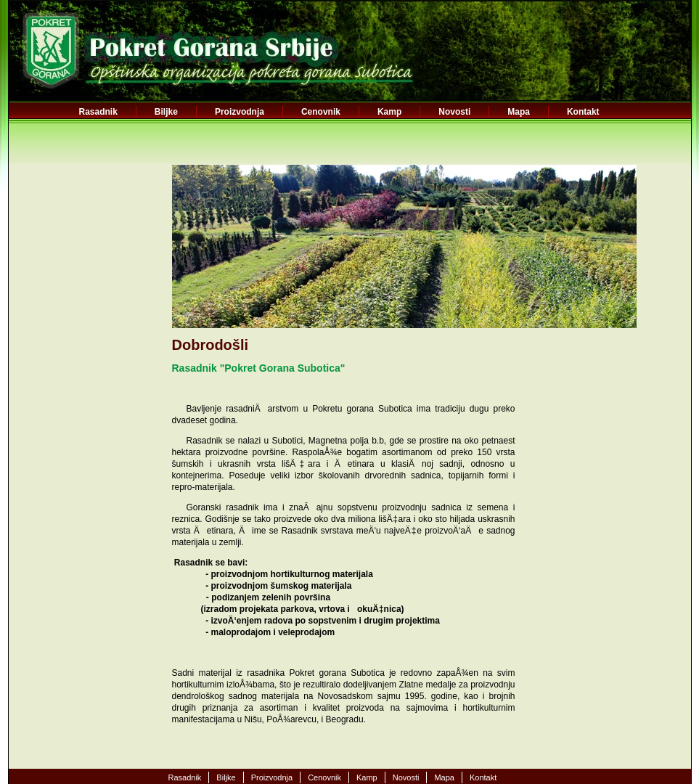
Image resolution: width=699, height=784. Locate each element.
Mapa (519, 112)
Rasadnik (98, 112)
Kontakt (583, 112)
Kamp (389, 112)
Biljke (166, 112)
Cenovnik (321, 112)
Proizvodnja (240, 112)
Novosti (454, 112)
